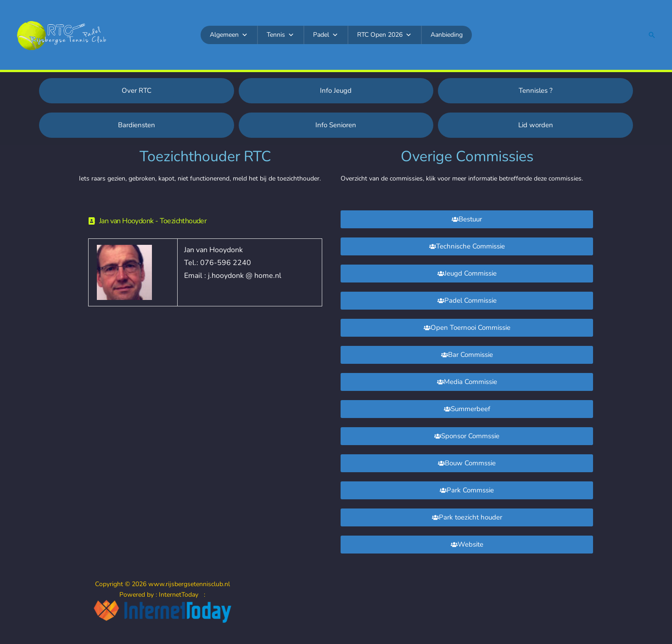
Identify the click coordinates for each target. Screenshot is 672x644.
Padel (326, 35)
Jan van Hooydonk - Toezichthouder (153, 221)
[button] (652, 35)
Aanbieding (447, 35)
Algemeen (229, 35)
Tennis (280, 35)
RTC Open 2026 (384, 35)
